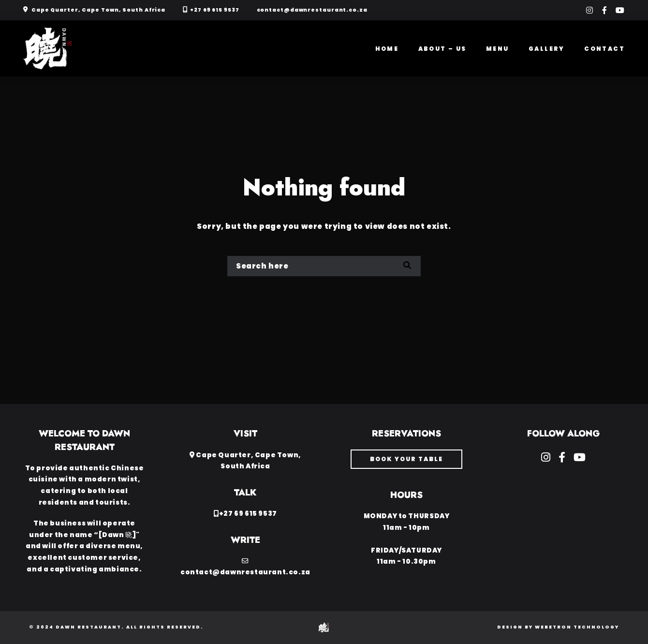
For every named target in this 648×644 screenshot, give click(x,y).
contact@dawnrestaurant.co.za (312, 10)
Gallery (547, 49)
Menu (498, 49)
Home (387, 49)
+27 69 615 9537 (215, 10)
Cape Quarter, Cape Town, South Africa (98, 10)
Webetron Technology (577, 627)
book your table (406, 459)
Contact (604, 49)
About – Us (442, 49)
